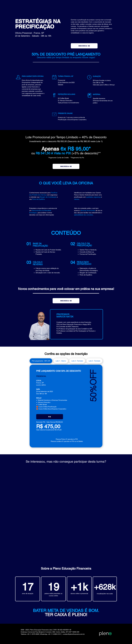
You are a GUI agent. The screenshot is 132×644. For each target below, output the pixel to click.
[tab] (41, 361)
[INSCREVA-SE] (84, 46)
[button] (50, 417)
